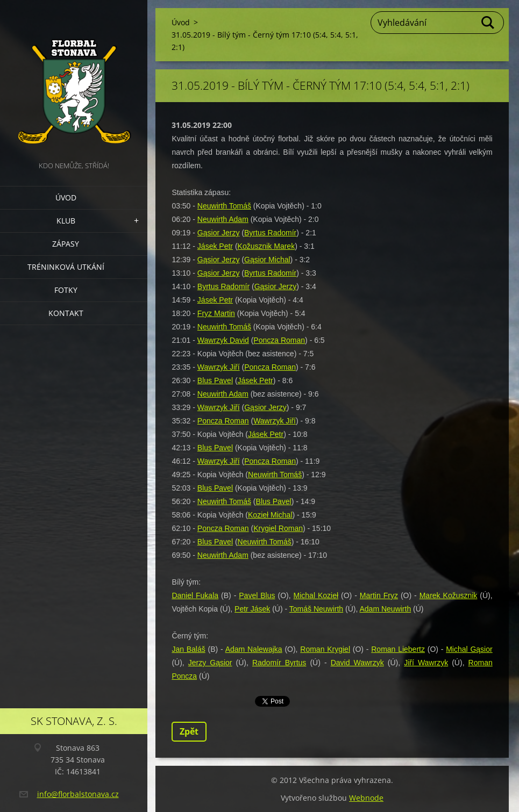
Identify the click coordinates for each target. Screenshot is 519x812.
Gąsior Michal (267, 260)
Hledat (488, 23)
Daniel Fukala (195, 595)
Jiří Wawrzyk (426, 663)
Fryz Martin (216, 313)
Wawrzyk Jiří (219, 367)
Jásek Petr (215, 246)
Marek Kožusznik (449, 595)
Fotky (66, 290)
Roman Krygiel (325, 649)
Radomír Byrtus (279, 663)
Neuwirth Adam (223, 219)
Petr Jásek (252, 609)
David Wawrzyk (357, 663)
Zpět (189, 731)
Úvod (66, 197)
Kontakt (66, 313)
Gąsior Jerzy (219, 233)
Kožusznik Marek (266, 246)
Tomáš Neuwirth (316, 609)
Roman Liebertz (398, 649)
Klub (66, 221)
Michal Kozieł (316, 595)
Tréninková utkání (66, 267)
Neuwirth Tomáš (224, 206)
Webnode (366, 798)
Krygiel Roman (278, 528)
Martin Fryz (379, 595)
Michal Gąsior (469, 649)
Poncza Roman (279, 340)
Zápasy (66, 244)
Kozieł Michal (270, 515)
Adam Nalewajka (254, 649)
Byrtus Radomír (270, 233)
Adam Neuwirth (385, 609)
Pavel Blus (257, 595)
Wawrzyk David (223, 340)
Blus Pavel (215, 380)
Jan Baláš (188, 649)
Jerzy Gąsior (210, 663)
